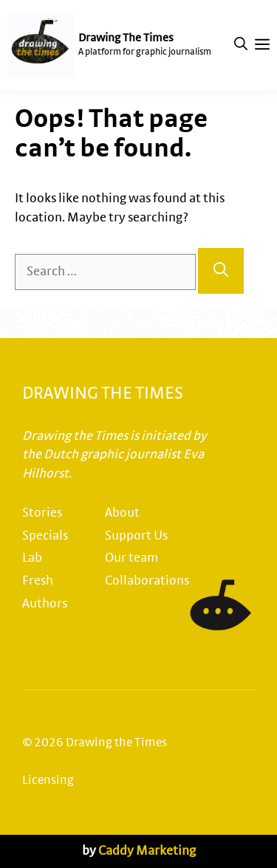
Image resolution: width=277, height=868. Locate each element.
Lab (32, 558)
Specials (45, 536)
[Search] (221, 271)
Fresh (38, 581)
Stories (42, 513)
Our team (131, 558)
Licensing (48, 781)
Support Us (136, 536)
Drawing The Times (126, 38)
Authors (45, 604)
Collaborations (147, 581)
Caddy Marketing (147, 851)
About (122, 513)
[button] (241, 45)
